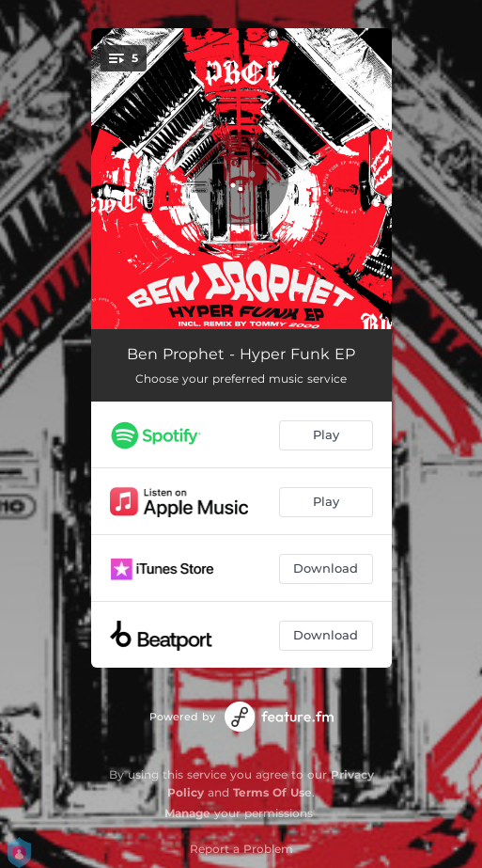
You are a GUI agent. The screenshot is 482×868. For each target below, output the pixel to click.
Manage (187, 813)
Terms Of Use (272, 792)
